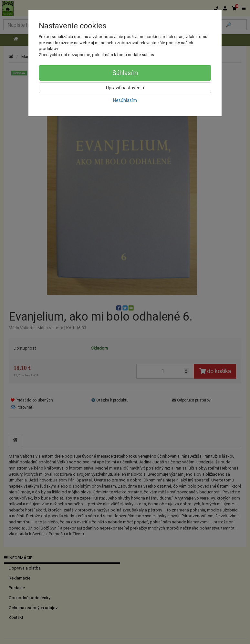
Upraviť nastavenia (125, 88)
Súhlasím (125, 73)
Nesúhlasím (125, 100)
